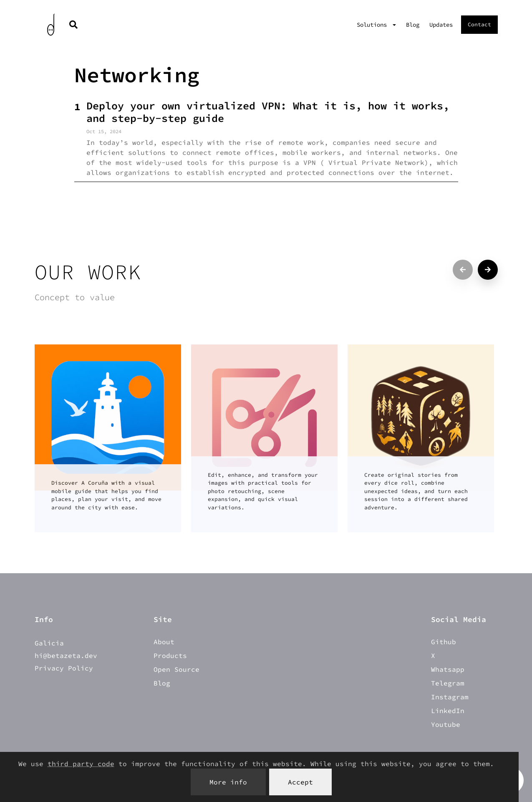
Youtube (446, 724)
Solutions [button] (373, 25)
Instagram (450, 697)
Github (444, 642)
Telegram (448, 683)
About (164, 642)
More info (228, 782)
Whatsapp (448, 669)
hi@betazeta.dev (66, 655)
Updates (441, 25)
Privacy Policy (64, 668)
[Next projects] (488, 270)
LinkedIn (448, 711)
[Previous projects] (463, 270)
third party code (81, 764)
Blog (413, 25)
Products (170, 655)
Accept (300, 782)
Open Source (176, 669)
